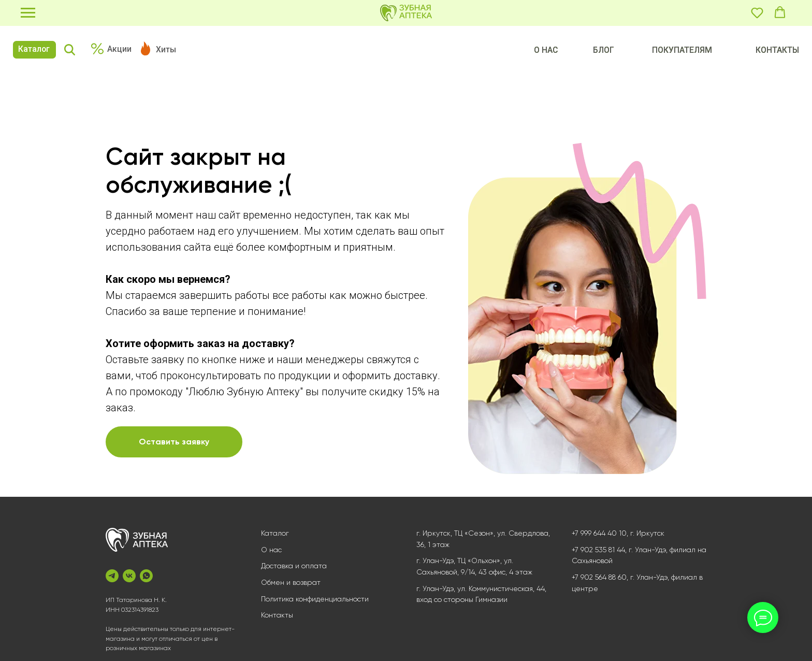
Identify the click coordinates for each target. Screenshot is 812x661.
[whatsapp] (146, 576)
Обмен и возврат (291, 582)
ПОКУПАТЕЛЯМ (682, 50)
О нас (271, 550)
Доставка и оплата (294, 566)
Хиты (166, 49)
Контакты (277, 615)
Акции (119, 49)
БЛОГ (604, 50)
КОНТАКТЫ (777, 50)
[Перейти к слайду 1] (587, 490)
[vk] (129, 576)
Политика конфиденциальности (315, 599)
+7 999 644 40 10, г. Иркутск (618, 533)
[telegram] (112, 576)
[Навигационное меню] (28, 13)
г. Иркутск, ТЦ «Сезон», (456, 533)
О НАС (546, 50)
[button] (757, 12)
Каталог (34, 49)
